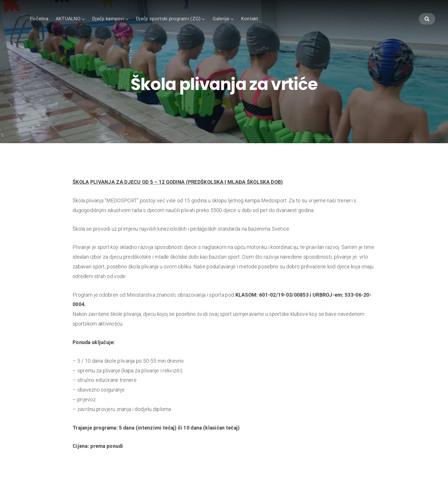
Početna (39, 19)
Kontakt (250, 19)
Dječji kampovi (108, 19)
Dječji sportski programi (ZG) (168, 19)
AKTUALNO (68, 19)
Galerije (221, 19)
